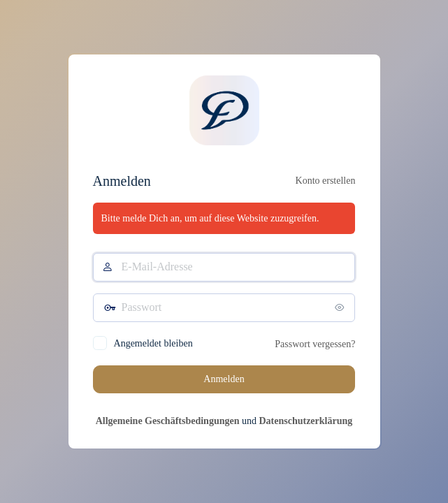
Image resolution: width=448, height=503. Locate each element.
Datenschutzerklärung (305, 421)
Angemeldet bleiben (153, 343)
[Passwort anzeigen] (341, 307)
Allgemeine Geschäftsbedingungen (168, 421)
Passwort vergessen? (315, 344)
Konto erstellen (326, 181)
